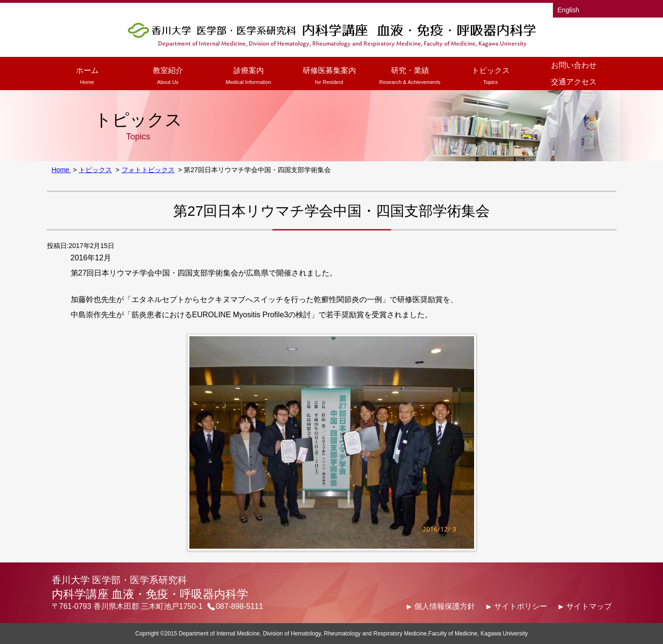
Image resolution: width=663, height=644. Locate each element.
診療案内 (249, 77)
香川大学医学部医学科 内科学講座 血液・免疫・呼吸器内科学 (332, 34)
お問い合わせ (574, 65)
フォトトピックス (148, 170)
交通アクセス (574, 82)
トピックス (491, 77)
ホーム (87, 77)
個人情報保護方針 (445, 606)
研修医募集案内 (329, 77)
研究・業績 (410, 77)
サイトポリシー (521, 606)
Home (61, 170)
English (569, 10)
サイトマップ (589, 606)
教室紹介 (168, 77)
